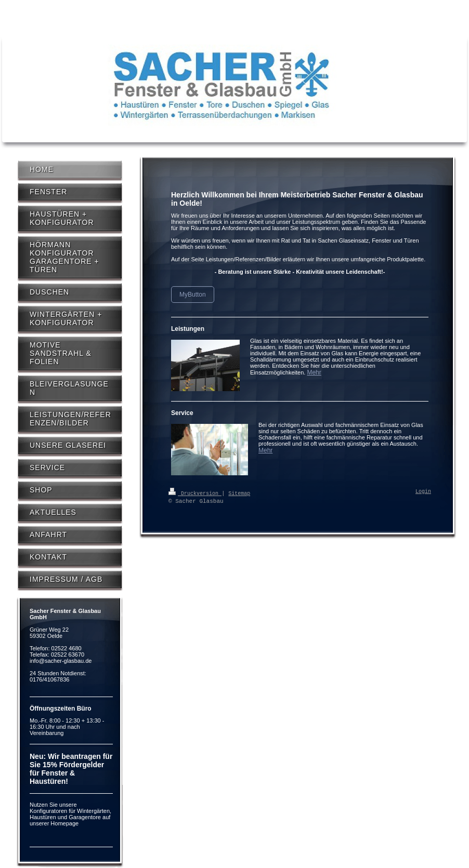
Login (423, 492)
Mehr (314, 372)
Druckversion (195, 493)
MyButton (193, 295)
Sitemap (239, 493)
